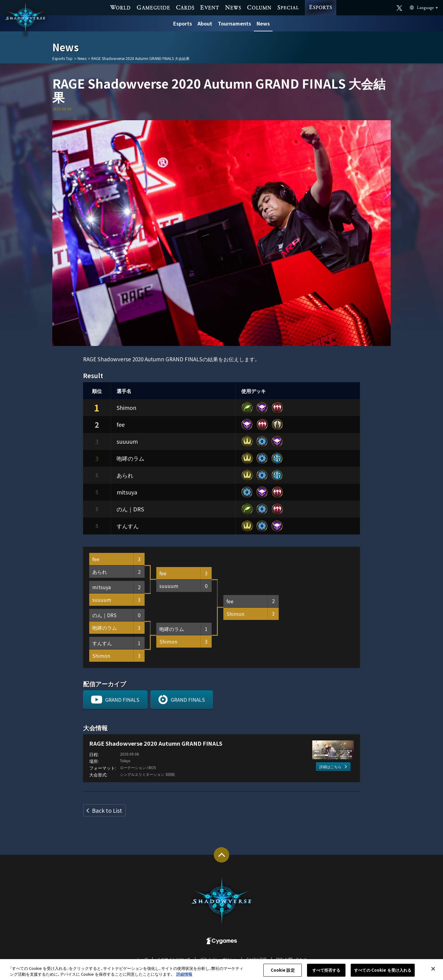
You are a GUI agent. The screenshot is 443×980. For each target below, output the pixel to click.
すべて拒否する (326, 973)
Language (416, 7)
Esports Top (62, 58)
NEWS (233, 7)
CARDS (185, 7)
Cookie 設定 (257, 959)
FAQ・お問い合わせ (291, 959)
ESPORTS (321, 2)
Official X (399, 7)
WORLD (120, 7)
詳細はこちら (330, 766)
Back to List (107, 810)
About (205, 23)
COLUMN (259, 7)
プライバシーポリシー (218, 959)
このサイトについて (174, 959)
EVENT (210, 7)
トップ (142, 959)
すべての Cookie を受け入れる (383, 973)
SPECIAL (288, 7)
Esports (183, 23)
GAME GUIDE (153, 7)
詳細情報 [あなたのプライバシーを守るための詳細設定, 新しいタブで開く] (184, 977)
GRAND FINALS (122, 700)
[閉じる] (433, 972)
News (263, 23)
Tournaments (234, 23)
